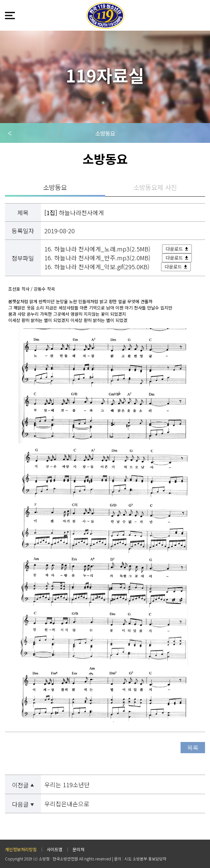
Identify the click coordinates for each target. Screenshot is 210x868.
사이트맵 (55, 849)
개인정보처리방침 (21, 849)
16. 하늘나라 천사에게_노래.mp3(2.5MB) (98, 249)
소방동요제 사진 (155, 187)
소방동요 (105, 133)
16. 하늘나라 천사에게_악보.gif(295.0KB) (98, 267)
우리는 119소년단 (67, 785)
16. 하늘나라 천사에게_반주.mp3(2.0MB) (98, 258)
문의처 (78, 849)
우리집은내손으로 (67, 804)
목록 (193, 748)
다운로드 (174, 249)
